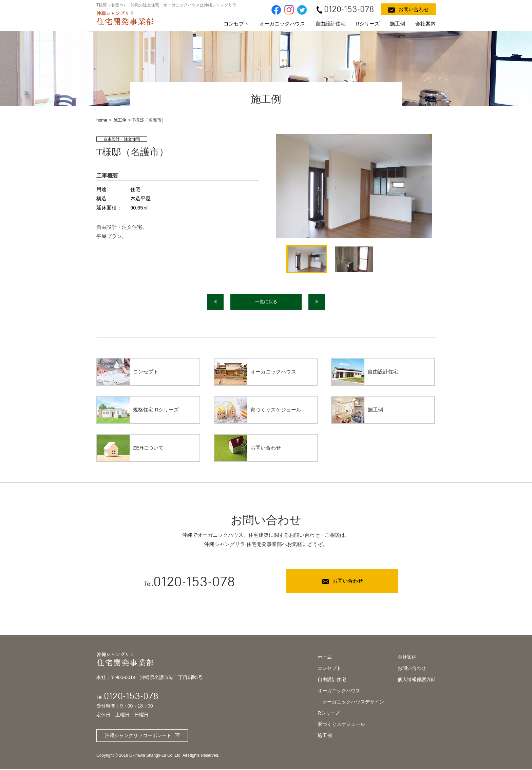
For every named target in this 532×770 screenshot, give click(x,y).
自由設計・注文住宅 (122, 139)
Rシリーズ (368, 24)
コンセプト (236, 24)
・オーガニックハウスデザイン (351, 702)
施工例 (397, 24)
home (102, 120)
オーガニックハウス (282, 24)
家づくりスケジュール (341, 725)
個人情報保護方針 (417, 680)
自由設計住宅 (330, 24)
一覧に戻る (266, 302)
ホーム (325, 658)
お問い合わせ (412, 669)
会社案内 (425, 24)
